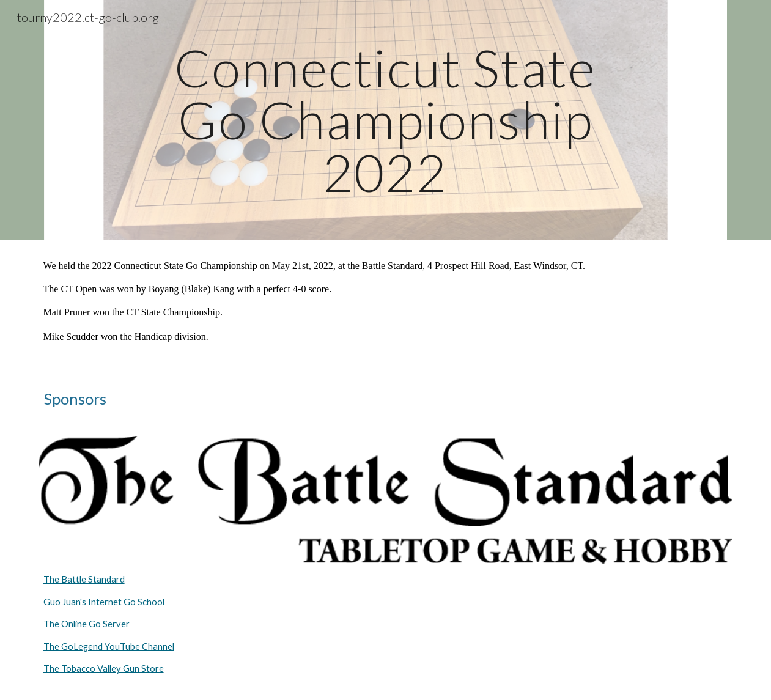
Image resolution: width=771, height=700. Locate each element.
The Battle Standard (84, 579)
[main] (386, 120)
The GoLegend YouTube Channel (109, 647)
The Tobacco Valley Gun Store (104, 669)
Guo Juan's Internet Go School (104, 602)
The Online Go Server (87, 624)
